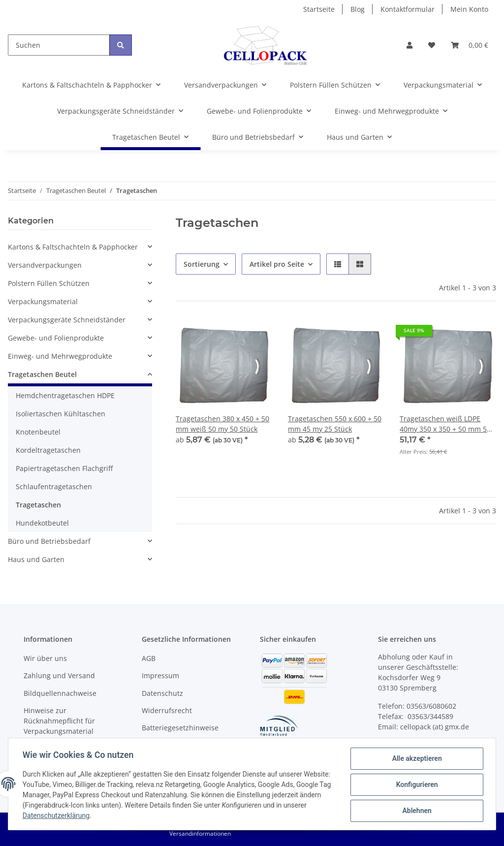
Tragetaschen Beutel (42, 374)
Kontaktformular (408, 9)
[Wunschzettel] (432, 45)
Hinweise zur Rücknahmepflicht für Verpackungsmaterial (59, 721)
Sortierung (202, 264)
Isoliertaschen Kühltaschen (61, 414)
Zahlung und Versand (59, 675)
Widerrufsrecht (167, 710)
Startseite (319, 9)
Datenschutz (162, 693)
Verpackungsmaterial (43, 301)
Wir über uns (45, 658)
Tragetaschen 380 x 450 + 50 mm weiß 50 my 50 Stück (222, 424)
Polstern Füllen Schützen (49, 283)
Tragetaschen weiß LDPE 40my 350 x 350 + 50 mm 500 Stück (447, 424)
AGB (149, 658)
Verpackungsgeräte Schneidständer (67, 320)
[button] (409, 45)
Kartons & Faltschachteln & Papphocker (73, 247)
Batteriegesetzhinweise (180, 728)
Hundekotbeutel (42, 523)
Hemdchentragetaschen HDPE (65, 395)
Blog (358, 9)
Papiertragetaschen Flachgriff (64, 468)
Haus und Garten (36, 559)
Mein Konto (469, 9)
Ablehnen (415, 811)
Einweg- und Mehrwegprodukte (60, 356)
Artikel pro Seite (277, 264)
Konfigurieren (415, 785)
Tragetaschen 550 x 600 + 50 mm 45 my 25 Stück (335, 424)
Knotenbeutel (38, 432)
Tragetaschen (38, 505)
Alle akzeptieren (415, 760)
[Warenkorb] (470, 45)
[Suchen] (59, 45)
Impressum (160, 675)
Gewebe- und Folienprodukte (56, 338)
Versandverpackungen (45, 265)
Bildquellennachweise (60, 693)
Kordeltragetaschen (48, 450)
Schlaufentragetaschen (54, 486)
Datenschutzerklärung (90, 816)
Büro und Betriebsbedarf (49, 541)
